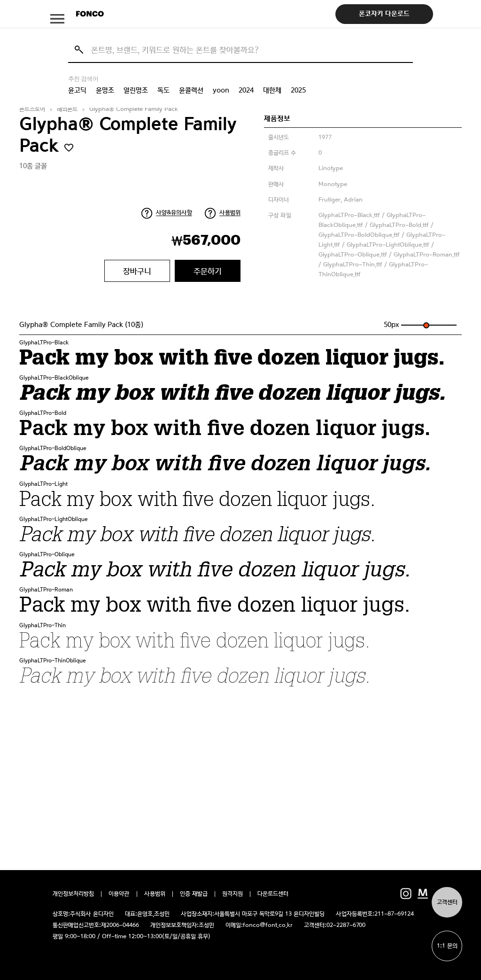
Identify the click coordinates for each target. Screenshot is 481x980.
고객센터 (447, 902)
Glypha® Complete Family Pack (134, 109)
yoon (221, 90)
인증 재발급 (194, 894)
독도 (163, 90)
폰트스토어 (32, 109)
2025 (298, 90)
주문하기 (208, 271)
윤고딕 (77, 90)
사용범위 (230, 213)
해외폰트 (67, 109)
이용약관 (119, 894)
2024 (246, 90)
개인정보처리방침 (73, 894)
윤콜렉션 (191, 90)
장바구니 (137, 271)
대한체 (272, 90)
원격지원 (233, 894)
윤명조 (105, 90)
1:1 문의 (447, 946)
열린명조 (136, 90)
